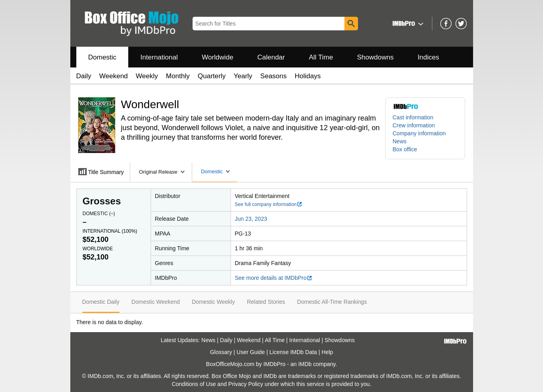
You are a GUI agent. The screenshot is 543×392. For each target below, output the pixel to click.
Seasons (273, 76)
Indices (428, 57)
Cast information (413, 117)
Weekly (147, 76)
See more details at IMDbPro (274, 278)
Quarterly (212, 76)
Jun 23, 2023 (251, 219)
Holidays (308, 76)
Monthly (178, 76)
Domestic (102, 57)
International (159, 57)
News (400, 141)
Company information (419, 133)
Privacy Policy (246, 384)
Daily (84, 76)
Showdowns (375, 57)
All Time (321, 57)
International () (110, 231)
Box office (405, 149)
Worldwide (218, 57)
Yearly (243, 76)
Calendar (271, 57)
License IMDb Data (293, 352)
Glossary (221, 352)
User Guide (251, 352)
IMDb (305, 364)
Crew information (414, 125)
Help (327, 352)
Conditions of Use (194, 384)
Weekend (113, 76)
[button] (407, 23)
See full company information (269, 204)
